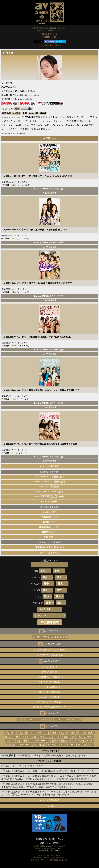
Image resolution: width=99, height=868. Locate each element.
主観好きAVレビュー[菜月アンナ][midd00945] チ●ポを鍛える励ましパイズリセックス (53, 771)
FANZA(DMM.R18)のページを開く (49, 189)
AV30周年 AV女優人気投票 (49, 655)
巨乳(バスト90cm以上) (49, 682)
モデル (90, 737)
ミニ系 (46, 733)
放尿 (4, 121)
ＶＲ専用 (37, 637)
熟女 (40, 117)
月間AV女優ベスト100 (49, 650)
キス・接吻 (64, 125)
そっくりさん (47, 737)
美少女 (91, 733)
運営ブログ (45, 843)
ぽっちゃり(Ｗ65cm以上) (49, 702)
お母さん (81, 737)
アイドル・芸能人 (29, 737)
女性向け (89, 745)
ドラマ (61, 745)
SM (37, 741)
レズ (60, 117)
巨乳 (20, 733)
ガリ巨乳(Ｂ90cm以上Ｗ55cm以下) (50, 707)
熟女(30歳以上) (49, 672)
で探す (50, 477)
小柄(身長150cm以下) (49, 687)
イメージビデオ (74, 745)
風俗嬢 (64, 637)
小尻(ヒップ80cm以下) (49, 697)
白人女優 (11, 745)
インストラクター (10, 129)
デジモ (28, 121)
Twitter (56, 843)
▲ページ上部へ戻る (50, 466)
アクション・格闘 (40, 125)
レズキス (54, 125)
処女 (8, 737)
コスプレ (10, 741)
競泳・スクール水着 (11, 125)
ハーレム (45, 741)
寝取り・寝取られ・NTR (64, 741)
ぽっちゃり (64, 733)
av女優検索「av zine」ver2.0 (49, 839)
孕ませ (81, 741)
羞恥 (91, 125)
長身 (54, 733)
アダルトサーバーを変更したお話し (28, 766)
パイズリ (26, 125)
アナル (93, 117)
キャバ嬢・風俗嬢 (38, 113)
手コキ (88, 121)
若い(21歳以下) (49, 667)
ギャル (58, 737)
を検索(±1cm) (49, 547)
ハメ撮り (54, 637)
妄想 (76, 121)
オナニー (37, 121)
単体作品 (52, 745)
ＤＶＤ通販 (27, 109)
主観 (25, 113)
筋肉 (73, 733)
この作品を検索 (50, 193)
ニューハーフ (24, 745)
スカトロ (53, 117)
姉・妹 (15, 737)
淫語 (81, 121)
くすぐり (50, 129)
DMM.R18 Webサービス (53, 851)
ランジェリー (83, 117)
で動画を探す (49, 501)
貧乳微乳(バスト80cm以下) (49, 677)
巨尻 (26, 733)
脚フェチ (82, 733)
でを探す (50, 482)
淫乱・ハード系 (61, 121)
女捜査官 (41, 129)
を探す (49, 517)
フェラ (10, 121)
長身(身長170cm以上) (49, 692)
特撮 (22, 129)
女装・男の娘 (39, 745)
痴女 (45, 117)
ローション (47, 121)
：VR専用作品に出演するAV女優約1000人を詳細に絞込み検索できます (43, 756)
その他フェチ (69, 117)
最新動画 (6, 113)
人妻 (72, 121)
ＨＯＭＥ (50, 806)
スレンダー (36, 733)
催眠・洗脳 (30, 129)
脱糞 (35, 117)
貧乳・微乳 (10, 733)
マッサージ (19, 121)
